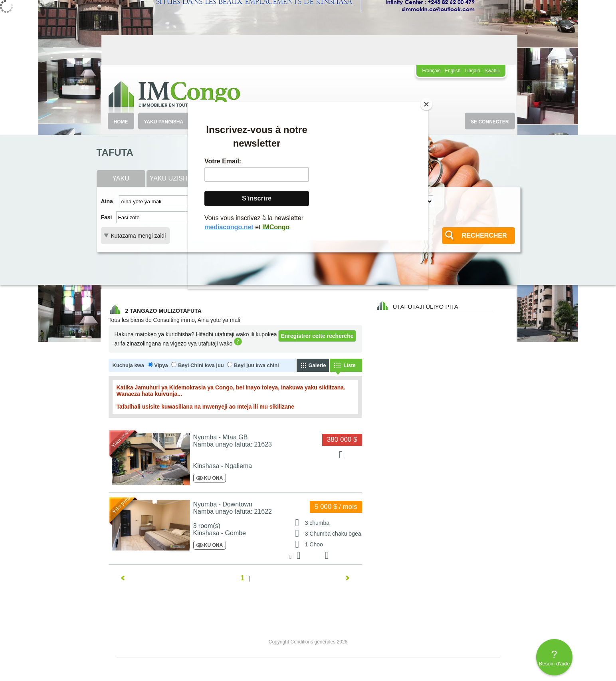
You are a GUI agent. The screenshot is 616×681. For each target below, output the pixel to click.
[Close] (426, 104)
